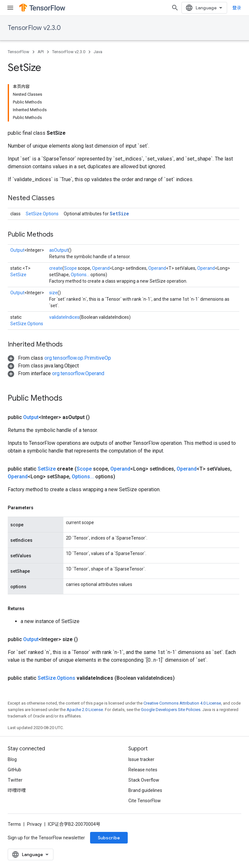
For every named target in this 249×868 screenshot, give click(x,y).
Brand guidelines (145, 790)
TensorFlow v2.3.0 (34, 28)
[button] (59, 358)
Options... (80, 275)
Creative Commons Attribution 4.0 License (182, 703)
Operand (101, 268)
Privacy (34, 824)
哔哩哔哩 (17, 790)
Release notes (143, 770)
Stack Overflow (144, 780)
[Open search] (175, 8)
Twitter (15, 780)
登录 (237, 8)
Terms (14, 824)
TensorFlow (18, 52)
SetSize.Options (42, 214)
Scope (70, 268)
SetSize (119, 214)
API (41, 52)
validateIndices (64, 317)
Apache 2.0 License (85, 710)
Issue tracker (141, 759)
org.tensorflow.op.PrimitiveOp (78, 358)
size (53, 293)
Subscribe (109, 838)
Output (17, 250)
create (56, 268)
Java (98, 52)
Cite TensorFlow (145, 801)
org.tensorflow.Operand (78, 373)
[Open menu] (10, 8)
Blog (12, 759)
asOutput (59, 250)
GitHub (14, 770)
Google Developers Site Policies (171, 710)
